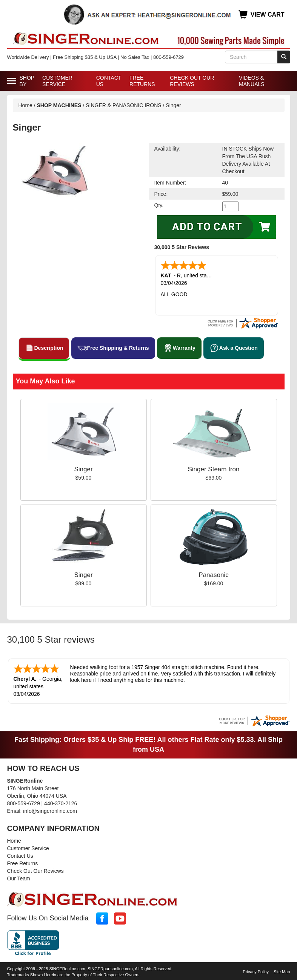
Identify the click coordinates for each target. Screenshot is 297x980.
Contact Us (109, 81)
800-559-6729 (24, 802)
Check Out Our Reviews (192, 81)
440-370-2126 (61, 802)
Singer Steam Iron (213, 468)
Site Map (282, 970)
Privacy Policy (256, 970)
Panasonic (213, 574)
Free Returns (142, 81)
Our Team (19, 877)
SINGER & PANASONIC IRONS (123, 105)
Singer (83, 468)
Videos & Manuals (252, 81)
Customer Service (57, 81)
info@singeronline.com (50, 809)
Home (25, 105)
